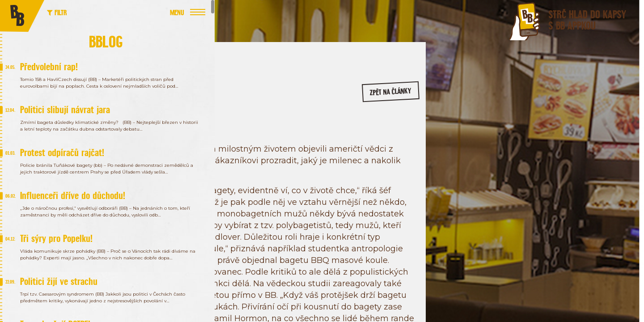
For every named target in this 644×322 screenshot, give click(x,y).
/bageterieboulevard (561, 151)
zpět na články (377, 96)
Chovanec (187, 135)
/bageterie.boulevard (492, 151)
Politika (219, 135)
